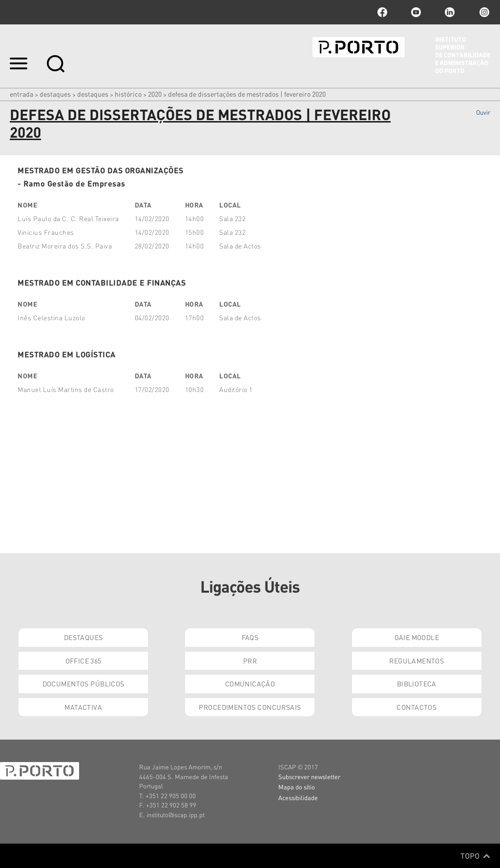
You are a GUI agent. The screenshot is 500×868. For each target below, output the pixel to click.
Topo (475, 856)
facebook (382, 12)
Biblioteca (417, 683)
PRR (250, 661)
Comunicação (250, 683)
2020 (155, 94)
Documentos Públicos (83, 683)
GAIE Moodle (417, 637)
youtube (416, 12)
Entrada (21, 94)
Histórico (128, 94)
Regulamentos (417, 661)
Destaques (55, 94)
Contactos (417, 707)
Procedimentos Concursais (250, 707)
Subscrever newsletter (309, 776)
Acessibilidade (298, 797)
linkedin (450, 12)
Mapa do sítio (297, 787)
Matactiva (83, 707)
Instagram (483, 12)
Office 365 (83, 661)
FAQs (250, 637)
